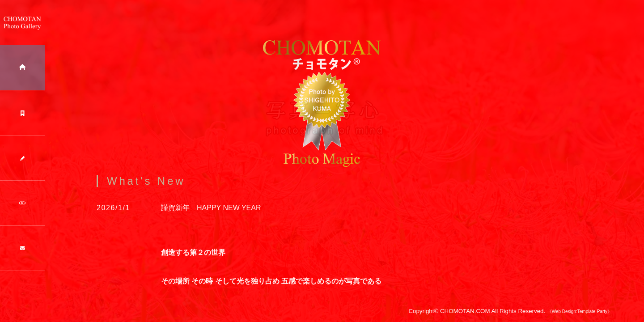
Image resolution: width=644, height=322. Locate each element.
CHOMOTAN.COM (465, 316)
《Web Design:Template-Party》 (580, 317)
